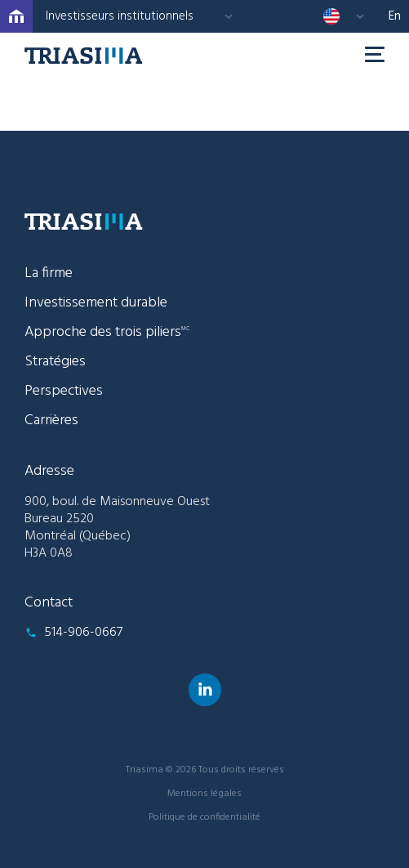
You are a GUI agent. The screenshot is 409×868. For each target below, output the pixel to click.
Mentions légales (204, 794)
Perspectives (64, 391)
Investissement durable (96, 303)
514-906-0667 (83, 633)
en (395, 16)
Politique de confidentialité (204, 817)
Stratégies (55, 362)
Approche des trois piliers (107, 332)
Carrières (51, 421)
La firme (49, 273)
